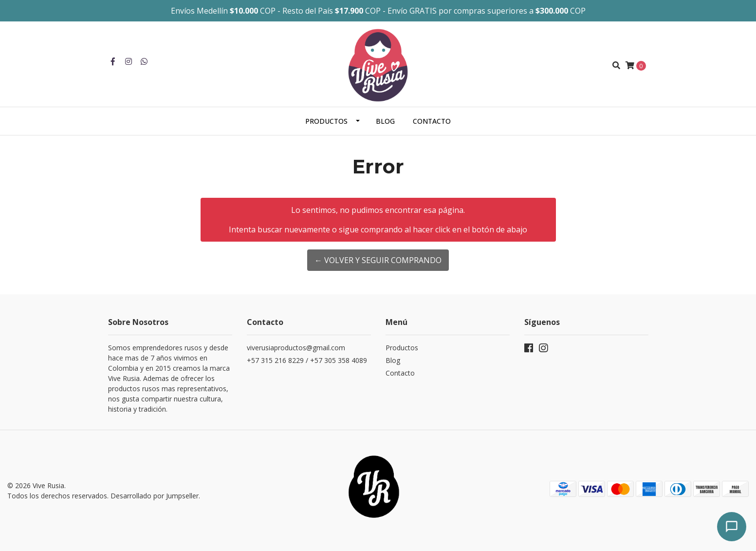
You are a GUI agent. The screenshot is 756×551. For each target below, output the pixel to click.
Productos (326, 121)
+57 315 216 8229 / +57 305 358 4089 (307, 360)
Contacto (432, 121)
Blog (385, 121)
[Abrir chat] (732, 527)
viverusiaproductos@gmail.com (296, 348)
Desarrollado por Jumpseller (155, 496)
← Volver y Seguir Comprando (378, 260)
